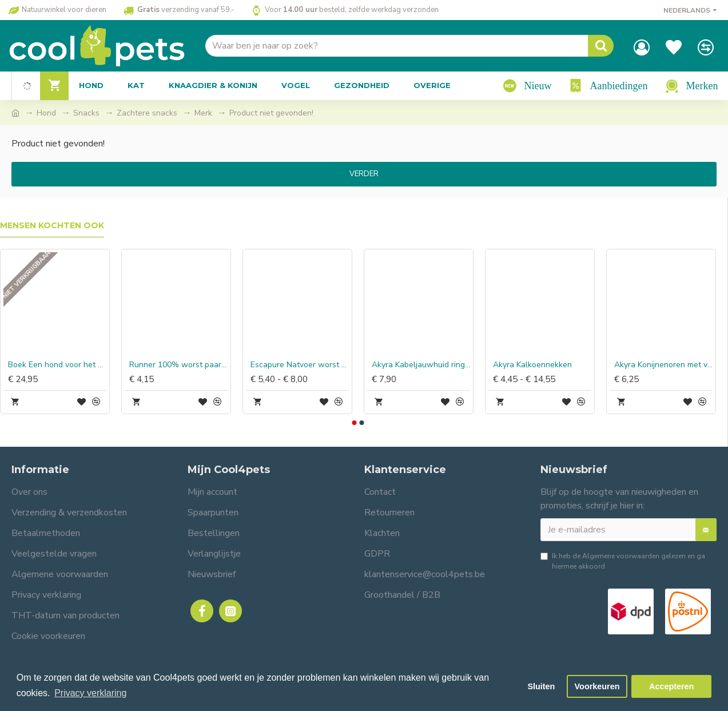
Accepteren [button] (671, 686)
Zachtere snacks (147, 113)
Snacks (86, 113)
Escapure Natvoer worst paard (300, 365)
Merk (203, 113)
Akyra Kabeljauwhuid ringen (421, 365)
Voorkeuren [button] (597, 686)
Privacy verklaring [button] (90, 693)
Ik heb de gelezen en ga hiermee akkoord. (623, 561)
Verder (364, 174)
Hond (46, 113)
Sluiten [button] (541, 686)
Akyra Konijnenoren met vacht (663, 365)
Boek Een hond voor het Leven (57, 365)
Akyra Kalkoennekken (532, 365)
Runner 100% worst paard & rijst (178, 365)
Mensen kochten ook (52, 226)
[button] (355, 423)
